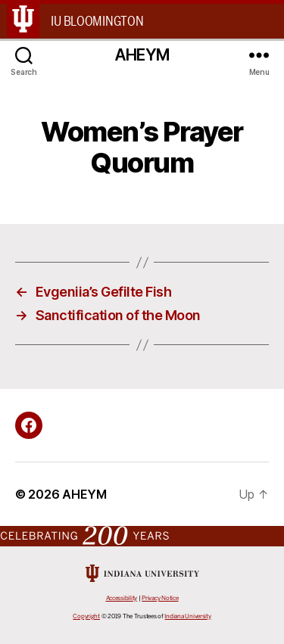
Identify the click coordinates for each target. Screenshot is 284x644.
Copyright (86, 616)
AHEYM (142, 55)
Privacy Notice (160, 598)
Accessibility (122, 598)
